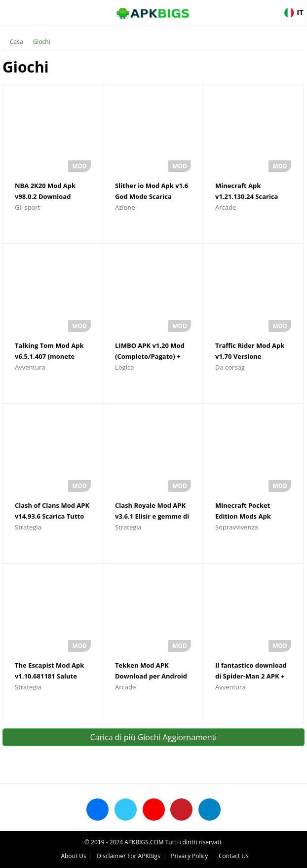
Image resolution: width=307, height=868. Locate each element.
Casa (17, 42)
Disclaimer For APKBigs (128, 856)
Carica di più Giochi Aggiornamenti (154, 737)
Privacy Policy (189, 856)
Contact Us (234, 856)
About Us (73, 856)
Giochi (42, 42)
